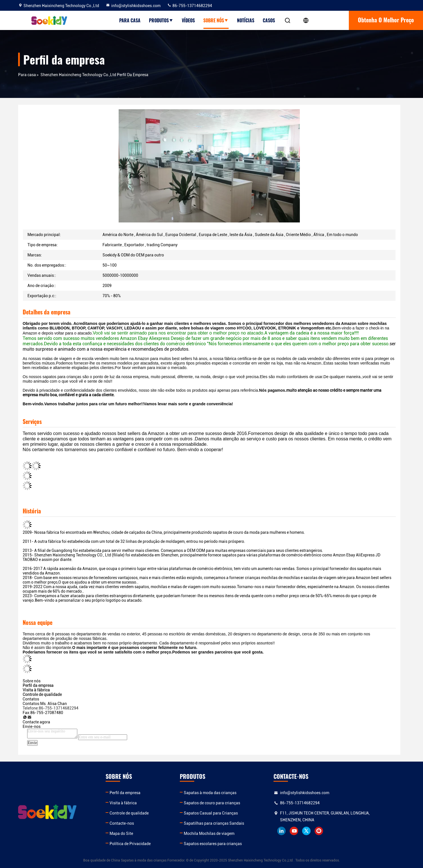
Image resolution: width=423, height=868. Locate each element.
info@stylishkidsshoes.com (133, 6)
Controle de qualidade (141, 813)
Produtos (161, 20)
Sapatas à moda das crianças (234, 793)
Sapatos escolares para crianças (237, 844)
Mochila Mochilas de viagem (233, 833)
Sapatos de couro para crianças (236, 803)
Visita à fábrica (135, 803)
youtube (330, 831)
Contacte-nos (134, 823)
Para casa (130, 20)
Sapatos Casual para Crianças (235, 813)
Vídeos (188, 20)
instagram (355, 831)
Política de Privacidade (142, 844)
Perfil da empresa (137, 793)
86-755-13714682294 (190, 6)
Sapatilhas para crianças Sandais (238, 823)
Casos (269, 20)
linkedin (317, 831)
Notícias (246, 20)
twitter (342, 831)
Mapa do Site (133, 833)
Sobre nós (216, 20)
